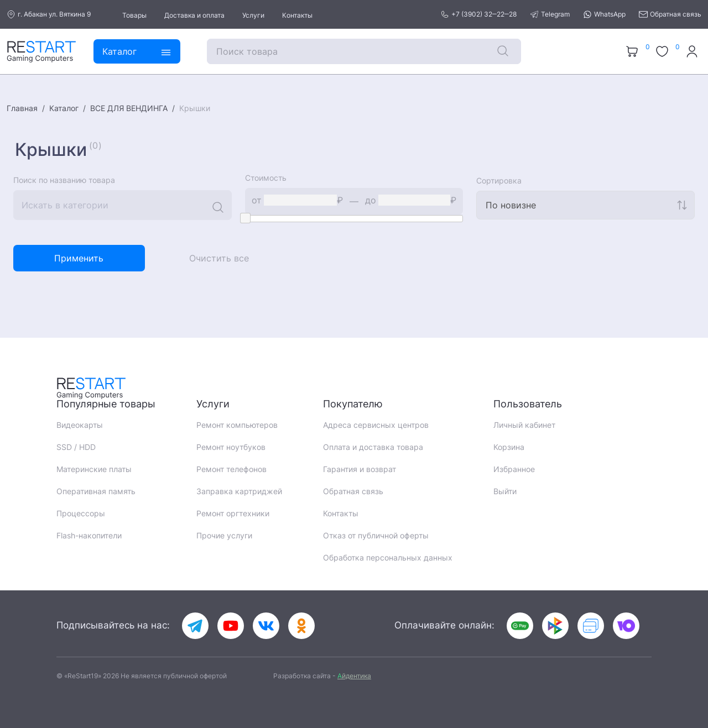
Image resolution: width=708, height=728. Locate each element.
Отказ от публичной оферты (376, 535)
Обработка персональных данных (388, 557)
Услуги (253, 15)
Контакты (297, 15)
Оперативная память (96, 491)
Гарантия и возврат (360, 469)
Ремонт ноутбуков (231, 447)
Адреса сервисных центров (376, 425)
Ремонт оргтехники (233, 513)
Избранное (514, 469)
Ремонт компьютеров (237, 425)
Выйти (505, 491)
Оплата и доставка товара (373, 447)
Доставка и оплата (194, 15)
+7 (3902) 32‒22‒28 (478, 14)
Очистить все (219, 258)
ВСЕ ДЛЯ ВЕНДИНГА (129, 108)
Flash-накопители (89, 535)
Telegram (550, 14)
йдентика (354, 676)
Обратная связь (670, 14)
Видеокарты (80, 425)
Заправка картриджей (239, 491)
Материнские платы (94, 469)
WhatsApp (604, 14)
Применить (79, 258)
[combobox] (585, 205)
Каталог (64, 108)
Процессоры (81, 513)
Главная (22, 108)
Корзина (509, 447)
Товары (134, 15)
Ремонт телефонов (231, 469)
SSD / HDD (76, 447)
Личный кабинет (524, 425)
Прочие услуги (224, 535)
